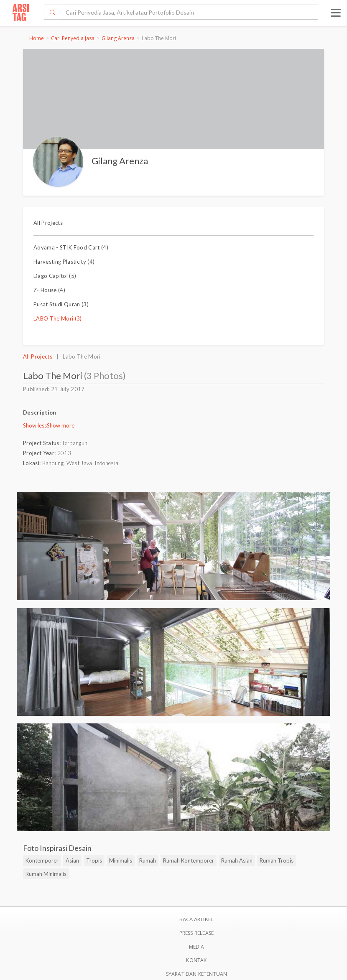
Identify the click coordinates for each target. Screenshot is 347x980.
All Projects (48, 223)
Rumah (148, 860)
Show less (35, 425)
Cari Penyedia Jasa (73, 38)
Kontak (196, 960)
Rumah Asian (237, 860)
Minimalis (121, 860)
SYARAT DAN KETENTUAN (197, 974)
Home (37, 38)
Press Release (197, 933)
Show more (61, 425)
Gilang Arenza (118, 38)
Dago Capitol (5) (55, 276)
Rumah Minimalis (46, 874)
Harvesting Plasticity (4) (64, 262)
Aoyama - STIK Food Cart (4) (71, 247)
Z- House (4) (49, 290)
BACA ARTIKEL (196, 919)
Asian (72, 860)
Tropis (94, 860)
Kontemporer (42, 860)
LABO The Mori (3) (58, 318)
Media (197, 947)
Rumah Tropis (277, 860)
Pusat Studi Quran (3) (61, 304)
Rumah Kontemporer (189, 860)
